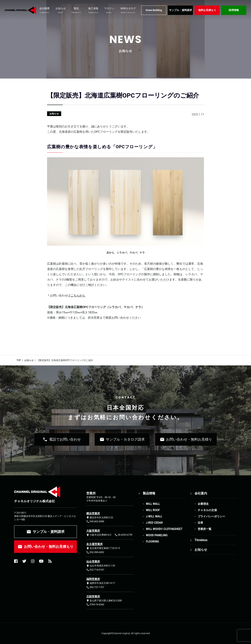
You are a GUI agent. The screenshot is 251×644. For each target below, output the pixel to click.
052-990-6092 (95, 552)
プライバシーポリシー (211, 516)
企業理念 (203, 504)
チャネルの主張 (207, 510)
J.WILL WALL (154, 516)
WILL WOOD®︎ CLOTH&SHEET (164, 529)
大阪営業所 (93, 531)
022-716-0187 (95, 570)
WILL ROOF (153, 510)
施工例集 (93, 10)
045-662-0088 (95, 522)
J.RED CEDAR (154, 523)
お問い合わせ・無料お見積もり (45, 547)
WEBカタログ (128, 10)
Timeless (201, 540)
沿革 (200, 523)
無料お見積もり (207, 10)
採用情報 (234, 10)
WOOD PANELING (157, 535)
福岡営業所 (93, 579)
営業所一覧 (205, 529)
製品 (76, 10)
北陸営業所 (93, 596)
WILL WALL (153, 504)
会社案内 (201, 493)
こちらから (78, 295)
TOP (19, 360)
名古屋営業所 (95, 544)
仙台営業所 (93, 562)
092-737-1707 (95, 587)
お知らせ (61, 10)
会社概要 (45, 10)
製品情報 (149, 493)
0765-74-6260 (95, 605)
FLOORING (152, 542)
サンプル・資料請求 (181, 10)
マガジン (109, 10)
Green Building (154, 10)
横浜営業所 (93, 513)
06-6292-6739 (123, 535)
